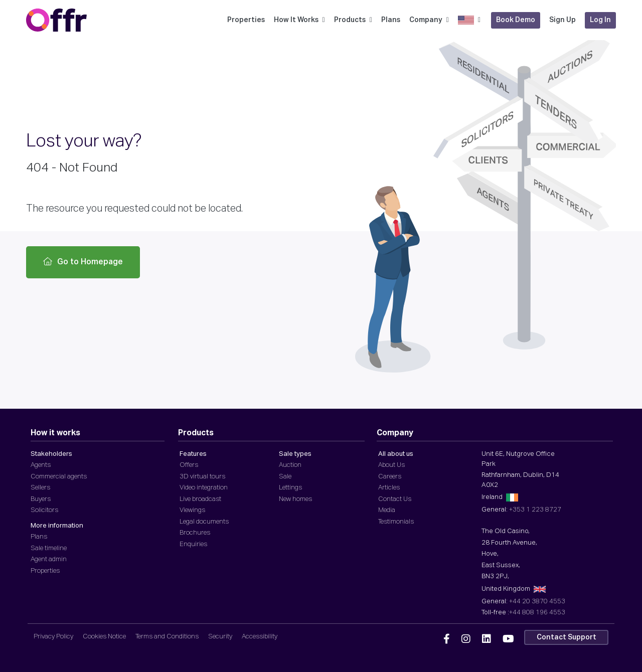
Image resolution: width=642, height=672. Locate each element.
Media (387, 510)
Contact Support (567, 637)
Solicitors (44, 510)
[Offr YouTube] (508, 639)
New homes (295, 499)
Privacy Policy (53, 637)
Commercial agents (59, 477)
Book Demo (516, 20)
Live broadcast (200, 499)
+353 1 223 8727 (535, 510)
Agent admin (49, 559)
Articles (389, 488)
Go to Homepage (83, 262)
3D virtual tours (202, 477)
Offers (189, 465)
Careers (390, 477)
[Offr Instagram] (466, 639)
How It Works (299, 20)
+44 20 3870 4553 (537, 602)
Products (353, 20)
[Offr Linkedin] (487, 639)
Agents (41, 465)
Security (220, 637)
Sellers (40, 488)
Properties (246, 20)
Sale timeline (49, 548)
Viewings (192, 510)
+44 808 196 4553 (537, 613)
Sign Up (563, 20)
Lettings (290, 488)
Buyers (41, 499)
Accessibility (260, 637)
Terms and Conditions (167, 637)
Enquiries (193, 544)
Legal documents (204, 522)
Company (429, 20)
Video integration (204, 488)
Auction (290, 465)
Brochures (195, 533)
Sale (285, 477)
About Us (391, 465)
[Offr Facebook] (447, 639)
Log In (600, 20)
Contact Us (395, 499)
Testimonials (396, 522)
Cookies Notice (104, 637)
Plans (391, 20)
